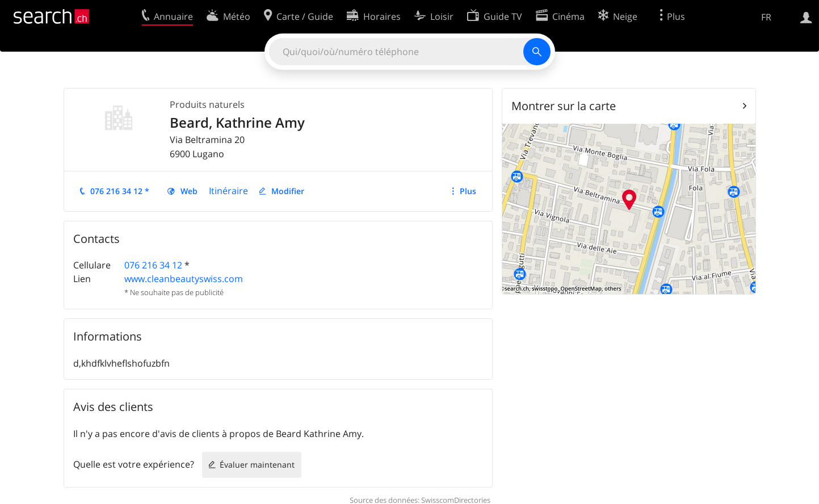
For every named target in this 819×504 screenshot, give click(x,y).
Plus (468, 191)
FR (766, 17)
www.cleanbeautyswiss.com (184, 279)
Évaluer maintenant (257, 465)
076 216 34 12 (153, 265)
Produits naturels (207, 104)
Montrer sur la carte (564, 106)
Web (189, 191)
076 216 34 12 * (120, 191)
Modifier (288, 191)
